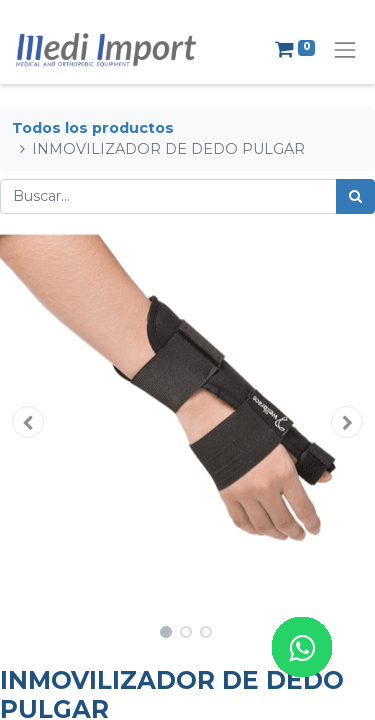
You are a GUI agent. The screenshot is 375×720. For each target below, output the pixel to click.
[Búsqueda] (355, 196)
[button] (28, 422)
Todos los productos (93, 128)
